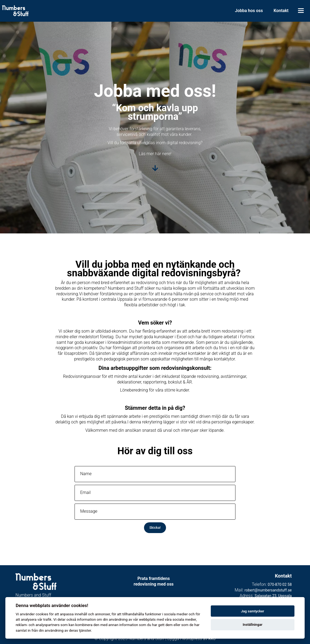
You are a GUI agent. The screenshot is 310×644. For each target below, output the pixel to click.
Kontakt (281, 11)
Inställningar (252, 625)
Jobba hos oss (249, 11)
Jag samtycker (252, 611)
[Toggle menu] (301, 11)
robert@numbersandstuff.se (268, 590)
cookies (42, 614)
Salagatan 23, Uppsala (273, 596)
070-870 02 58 (280, 585)
